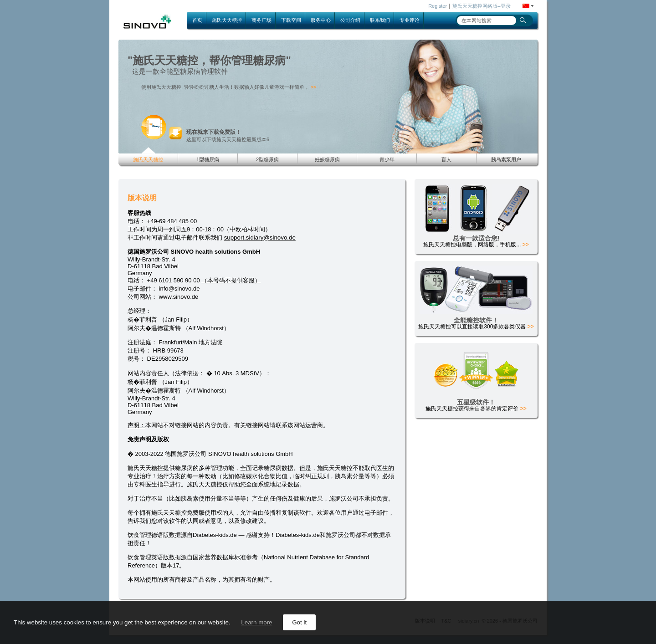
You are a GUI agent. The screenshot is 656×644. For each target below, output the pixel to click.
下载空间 (291, 20)
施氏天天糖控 (227, 20)
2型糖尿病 (267, 159)
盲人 (446, 159)
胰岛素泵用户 (506, 159)
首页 (197, 20)
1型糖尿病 (208, 159)
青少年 (387, 159)
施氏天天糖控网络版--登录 (482, 6)
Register (438, 6)
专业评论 (410, 20)
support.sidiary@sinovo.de (260, 238)
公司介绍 (350, 20)
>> (313, 87)
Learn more (256, 622)
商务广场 (261, 20)
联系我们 (380, 20)
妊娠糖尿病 (327, 159)
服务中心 (321, 20)
